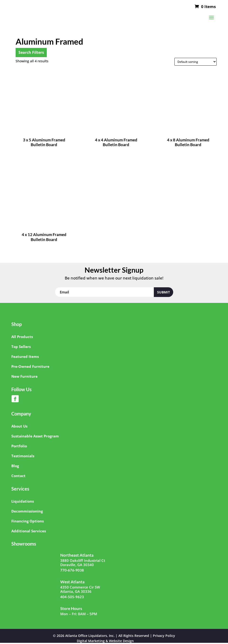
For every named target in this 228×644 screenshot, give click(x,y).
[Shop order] (196, 62)
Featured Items (25, 356)
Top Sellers (21, 347)
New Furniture (24, 376)
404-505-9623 (72, 597)
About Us (19, 426)
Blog (15, 466)
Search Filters (31, 52)
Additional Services (29, 531)
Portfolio (19, 446)
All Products (22, 337)
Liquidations (23, 501)
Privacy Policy (164, 636)
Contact (18, 476)
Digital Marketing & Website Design (105, 641)
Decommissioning (27, 511)
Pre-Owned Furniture (30, 366)
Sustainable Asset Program (35, 436)
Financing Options (28, 521)
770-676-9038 (72, 570)
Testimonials (23, 456)
